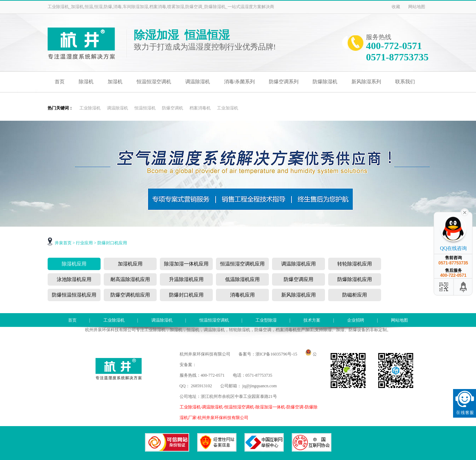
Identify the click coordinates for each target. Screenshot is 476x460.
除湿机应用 (74, 264)
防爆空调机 (173, 108)
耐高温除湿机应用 (130, 279)
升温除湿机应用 (186, 279)
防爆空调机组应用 (130, 295)
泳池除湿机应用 (74, 279)
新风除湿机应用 (299, 295)
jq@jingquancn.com (260, 386)
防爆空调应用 (299, 279)
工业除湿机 (90, 108)
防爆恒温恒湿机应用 (74, 295)
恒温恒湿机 (145, 108)
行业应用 (84, 243)
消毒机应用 (242, 295)
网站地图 (417, 7)
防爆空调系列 (284, 82)
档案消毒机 (200, 108)
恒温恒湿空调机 (154, 82)
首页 (60, 82)
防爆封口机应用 (112, 243)
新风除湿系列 (366, 82)
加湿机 (115, 82)
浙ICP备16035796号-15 (276, 354)
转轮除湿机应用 (355, 264)
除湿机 (86, 82)
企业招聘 (356, 320)
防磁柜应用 (355, 295)
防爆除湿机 (325, 82)
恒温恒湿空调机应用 (242, 264)
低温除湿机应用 (242, 279)
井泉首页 (63, 243)
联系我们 (405, 82)
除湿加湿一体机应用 (186, 264)
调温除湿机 (198, 82)
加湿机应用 (130, 264)
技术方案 (312, 320)
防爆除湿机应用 (355, 279)
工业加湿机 (228, 108)
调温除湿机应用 (299, 264)
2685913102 (201, 386)
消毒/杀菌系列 (240, 82)
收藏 (396, 7)
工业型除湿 (266, 320)
